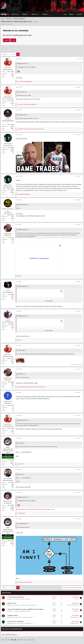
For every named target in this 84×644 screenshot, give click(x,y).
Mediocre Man (11, 617)
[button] (28, 14)
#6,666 (78, 200)
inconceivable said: (22, 524)
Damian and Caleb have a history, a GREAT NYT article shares (25, 609)
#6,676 (78, 492)
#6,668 (78, 281)
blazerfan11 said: (21, 115)
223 (18, 54)
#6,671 (78, 369)
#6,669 (78, 311)
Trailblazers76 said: (22, 420)
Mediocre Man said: (22, 205)
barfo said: (20, 474)
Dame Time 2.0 (12, 603)
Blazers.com (15, 14)
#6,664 (78, 135)
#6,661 (80, 59)
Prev (4, 54)
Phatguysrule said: (22, 64)
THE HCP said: (21, 92)
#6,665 (78, 176)
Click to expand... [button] (49, 301)
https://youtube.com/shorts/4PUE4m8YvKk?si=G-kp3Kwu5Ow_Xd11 (35, 509)
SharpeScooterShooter (13, 605)
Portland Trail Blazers (26, 599)
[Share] (77, 59)
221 (12, 54)
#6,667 (78, 225)
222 (15, 54)
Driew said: (20, 443)
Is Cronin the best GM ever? (16, 597)
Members (45, 14)
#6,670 (78, 345)
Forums (25, 14)
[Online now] (8, 66)
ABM (3, 24)
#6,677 (78, 519)
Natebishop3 (11, 623)
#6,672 (78, 392)
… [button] (9, 54)
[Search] (79, 14)
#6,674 (78, 438)
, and (28, 104)
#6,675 (78, 469)
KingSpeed (10, 599)
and (25, 82)
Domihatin (10, 611)
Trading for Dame (12, 615)
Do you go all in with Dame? (16, 621)
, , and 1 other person (31, 129)
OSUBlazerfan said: (22, 230)
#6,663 (78, 110)
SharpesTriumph (74, 617)
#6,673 (78, 415)
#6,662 (78, 87)
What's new (35, 14)
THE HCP (76, 599)
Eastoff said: (20, 374)
